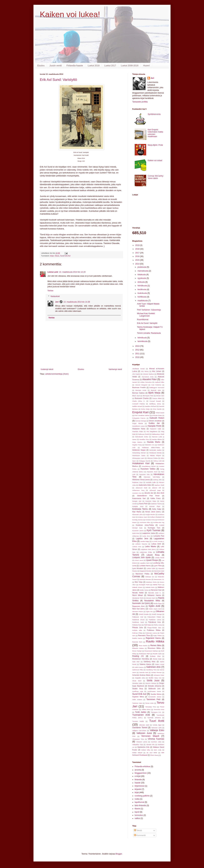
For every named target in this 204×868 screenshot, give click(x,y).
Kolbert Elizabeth (156, 517)
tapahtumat (139, 802)
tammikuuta (143, 341)
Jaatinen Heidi (159, 485)
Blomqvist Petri (148, 396)
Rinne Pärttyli (137, 651)
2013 (138, 346)
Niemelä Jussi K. (155, 593)
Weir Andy (158, 750)
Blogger (119, 854)
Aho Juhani (157, 371)
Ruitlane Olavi (155, 656)
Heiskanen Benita (155, 453)
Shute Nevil (137, 681)
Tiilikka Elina (146, 709)
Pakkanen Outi (138, 617)
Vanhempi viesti (115, 369)
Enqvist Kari (140, 412)
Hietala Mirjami (155, 455)
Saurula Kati (144, 672)
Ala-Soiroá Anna (148, 377)
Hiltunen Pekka (153, 458)
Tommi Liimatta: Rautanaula (149, 333)
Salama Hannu (145, 664)
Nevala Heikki (138, 593)
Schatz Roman (156, 672)
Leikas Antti (156, 544)
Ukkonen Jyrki (144, 725)
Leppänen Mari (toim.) (148, 549)
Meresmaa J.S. (159, 579)
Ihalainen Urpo (137, 482)
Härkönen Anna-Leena (141, 480)
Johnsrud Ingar (155, 490)
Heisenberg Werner (139, 453)
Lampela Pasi (159, 536)
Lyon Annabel (138, 568)
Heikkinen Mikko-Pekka (151, 448)
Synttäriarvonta (154, 114)
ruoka (137, 799)
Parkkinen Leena (155, 620)
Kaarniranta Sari (139, 498)
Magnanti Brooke (146, 571)
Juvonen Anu (137, 493)
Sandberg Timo (151, 670)
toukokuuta (142, 293)
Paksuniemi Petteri (154, 617)
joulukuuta (142, 267)
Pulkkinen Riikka (154, 630)
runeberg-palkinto (142, 796)
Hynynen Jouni (152, 472)
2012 (138, 350)
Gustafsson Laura (138, 426)
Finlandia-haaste (75, 66)
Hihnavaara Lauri (138, 458)
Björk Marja (154, 393)
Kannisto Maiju (151, 501)
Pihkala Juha (138, 627)
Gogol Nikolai (138, 423)
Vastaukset (55, 296)
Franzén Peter (157, 415)
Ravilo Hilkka (155, 641)
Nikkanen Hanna (154, 595)
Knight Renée (150, 514)
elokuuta (141, 282)
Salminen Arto (153, 667)
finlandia (138, 780)
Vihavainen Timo (138, 739)
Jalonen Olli (156, 488)
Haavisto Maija (138, 431)
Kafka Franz (156, 498)
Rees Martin (143, 646)
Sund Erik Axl (65, 256)
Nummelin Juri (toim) (141, 603)
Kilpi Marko (137, 512)
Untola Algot (157, 725)
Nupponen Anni (138, 606)
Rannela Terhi (137, 642)
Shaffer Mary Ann (155, 678)
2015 (138, 260)
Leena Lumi (53, 272)
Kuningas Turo (154, 528)
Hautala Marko (154, 442)
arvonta (138, 770)
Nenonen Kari (156, 590)
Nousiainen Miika (152, 601)
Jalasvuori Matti (141, 488)
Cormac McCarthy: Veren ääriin (156, 177)
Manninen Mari (159, 571)
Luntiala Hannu (145, 566)
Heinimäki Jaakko (155, 450)
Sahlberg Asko (149, 662)
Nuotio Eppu (158, 603)
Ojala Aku (149, 612)
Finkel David (160, 413)
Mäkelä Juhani (137, 587)
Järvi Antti (160, 493)
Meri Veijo (139, 582)
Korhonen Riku (145, 522)
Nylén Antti (154, 606)
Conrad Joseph (155, 401)
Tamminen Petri (153, 699)
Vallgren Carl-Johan (139, 730)
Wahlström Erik (143, 747)
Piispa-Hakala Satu (154, 628)
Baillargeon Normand (157, 388)
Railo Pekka (157, 636)
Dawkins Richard (150, 406)
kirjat (52, 256)
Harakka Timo (144, 439)
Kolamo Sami (143, 517)
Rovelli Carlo (157, 654)
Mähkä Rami (157, 585)
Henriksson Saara (139, 455)
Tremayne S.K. (156, 712)
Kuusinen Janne (138, 531)
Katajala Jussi (138, 506)
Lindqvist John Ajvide (142, 558)
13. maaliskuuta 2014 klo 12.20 (72, 272)
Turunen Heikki (138, 721)
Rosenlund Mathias (151, 651)
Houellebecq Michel (149, 466)
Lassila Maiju (145, 541)
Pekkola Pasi (137, 625)
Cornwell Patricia (138, 404)
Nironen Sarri (151, 598)
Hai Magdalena (152, 431)
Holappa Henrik (145, 461)
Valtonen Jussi (144, 733)
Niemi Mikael (138, 595)
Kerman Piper (155, 506)
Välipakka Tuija (138, 744)
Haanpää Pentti (154, 426)
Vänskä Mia (150, 744)
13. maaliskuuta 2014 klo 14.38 (77, 302)
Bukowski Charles (142, 398)
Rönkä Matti (157, 659)
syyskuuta (142, 278)
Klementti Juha (137, 514)
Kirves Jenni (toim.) (153, 512)
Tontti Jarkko (141, 712)
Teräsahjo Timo (151, 707)
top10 (137, 812)
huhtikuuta (142, 297)
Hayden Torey (137, 445)
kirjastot (138, 789)
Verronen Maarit (150, 736)
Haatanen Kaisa (139, 429)
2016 (138, 256)
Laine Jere (146, 536)
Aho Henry (145, 371)
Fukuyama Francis (139, 418)
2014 (138, 264)
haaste (138, 783)
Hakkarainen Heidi (158, 434)
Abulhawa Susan (138, 369)
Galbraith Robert (157, 418)
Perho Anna (158, 625)
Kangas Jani (137, 501)
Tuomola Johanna (154, 718)
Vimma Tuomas (156, 739)
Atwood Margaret (141, 385)
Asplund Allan (159, 382)
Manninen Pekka (143, 574)
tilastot (137, 809)
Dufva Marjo (145, 409)
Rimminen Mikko (154, 648)
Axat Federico (156, 385)
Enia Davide (157, 409)
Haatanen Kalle (155, 429)
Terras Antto (149, 703)
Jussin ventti (56, 66)
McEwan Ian (150, 577)
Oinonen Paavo (138, 612)
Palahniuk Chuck (138, 620)
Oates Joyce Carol (155, 609)
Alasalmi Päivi (149, 379)
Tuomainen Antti (141, 715)
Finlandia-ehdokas (142, 767)
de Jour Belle (152, 753)
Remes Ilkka (156, 645)
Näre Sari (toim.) (139, 609)
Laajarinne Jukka (149, 533)
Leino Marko (151, 547)
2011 (138, 354)
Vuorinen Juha (156, 742)
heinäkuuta (142, 286)
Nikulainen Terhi (138, 598)
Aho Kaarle (136, 374)
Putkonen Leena (151, 633)
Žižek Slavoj (154, 755)
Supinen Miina (138, 697)
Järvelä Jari (149, 493)
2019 (138, 245)
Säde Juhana (137, 699)
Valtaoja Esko (157, 730)
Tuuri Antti (157, 721)
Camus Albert (157, 398)
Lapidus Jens (142, 539)
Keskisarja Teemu (140, 509)
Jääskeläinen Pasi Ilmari (148, 496)
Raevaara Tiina (144, 635)
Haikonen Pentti (143, 434)
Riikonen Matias (138, 648)
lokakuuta (142, 275)
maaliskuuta (143, 301)
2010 (138, 357)
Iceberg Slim (157, 480)
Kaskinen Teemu (156, 504)
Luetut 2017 (110, 66)
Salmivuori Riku (138, 670)
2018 (138, 249)
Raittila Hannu (137, 638)
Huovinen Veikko (148, 469)
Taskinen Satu (137, 703)
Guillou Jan (154, 423)
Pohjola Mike (137, 630)
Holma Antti (157, 461)
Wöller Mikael (137, 753)
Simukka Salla (137, 683)
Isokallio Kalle (151, 482)
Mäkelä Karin (150, 587)
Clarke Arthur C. (139, 401)
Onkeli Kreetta (144, 614)
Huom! (146, 66)
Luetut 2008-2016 (130, 66)
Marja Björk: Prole (155, 145)
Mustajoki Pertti (144, 585)
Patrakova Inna (154, 622)
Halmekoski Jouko (142, 437)
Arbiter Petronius (146, 382)
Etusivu (41, 66)
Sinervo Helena (151, 683)
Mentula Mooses (145, 579)
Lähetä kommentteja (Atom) (57, 374)
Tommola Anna (159, 709)
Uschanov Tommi (140, 728)
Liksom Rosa (153, 555)
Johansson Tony (138, 490)
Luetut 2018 (94, 66)
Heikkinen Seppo (139, 450)
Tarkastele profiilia (140, 102)
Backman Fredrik (139, 387)
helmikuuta (142, 338)
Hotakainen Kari (141, 463)
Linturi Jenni (139, 560)
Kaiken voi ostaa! (155, 160)
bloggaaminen (141, 773)
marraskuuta (143, 271)
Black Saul (136, 396)
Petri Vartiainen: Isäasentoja (149, 310)
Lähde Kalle (151, 568)
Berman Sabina (138, 393)
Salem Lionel (160, 664)
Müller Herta (144, 590)
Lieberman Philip (146, 552)
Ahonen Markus (148, 374)
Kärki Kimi (136, 533)
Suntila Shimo (156, 694)
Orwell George (157, 614)
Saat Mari (136, 662)
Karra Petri (143, 504)
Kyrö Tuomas (154, 530)
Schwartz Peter (159, 675)
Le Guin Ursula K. (158, 541)
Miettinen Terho (151, 582)
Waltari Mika (146, 750)
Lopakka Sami (145, 563)
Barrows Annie (141, 390)
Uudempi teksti (47, 369)
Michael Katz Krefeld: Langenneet (146, 315)
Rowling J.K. (138, 656)
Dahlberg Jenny (155, 404)
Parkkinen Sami (138, 622)
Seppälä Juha (140, 678)
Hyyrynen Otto (144, 474)
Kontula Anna (150, 520)
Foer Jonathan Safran (142, 415)
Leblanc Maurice (141, 544)
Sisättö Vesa (138, 689)
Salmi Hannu (139, 667)
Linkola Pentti (159, 558)
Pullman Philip (137, 633)
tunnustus (139, 815)
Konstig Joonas (138, 520)
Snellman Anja (138, 691)
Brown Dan (160, 396)
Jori (57, 302)
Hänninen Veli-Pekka (152, 477)
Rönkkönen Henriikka (141, 659)
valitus (137, 818)
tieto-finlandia (140, 805)
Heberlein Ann (150, 445)
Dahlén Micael (137, 406)
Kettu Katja (157, 509)
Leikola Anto (137, 547)
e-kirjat (138, 776)
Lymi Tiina (158, 566)
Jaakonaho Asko (145, 485)
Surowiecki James (155, 697)
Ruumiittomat (143, 320)
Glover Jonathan (155, 421)
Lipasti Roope (152, 560)
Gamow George (141, 421)
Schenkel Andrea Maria (141, 675)
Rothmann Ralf (144, 654)
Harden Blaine (157, 439)
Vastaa (50, 291)
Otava (57, 256)
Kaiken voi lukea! (70, 14)
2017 (138, 253)
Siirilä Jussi (153, 680)
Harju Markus (137, 442)
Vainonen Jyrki (156, 728)
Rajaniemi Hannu (153, 638)
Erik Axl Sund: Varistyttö (58, 80)
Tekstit (138, 830)
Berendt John (156, 390)
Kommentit (140, 835)
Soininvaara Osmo (154, 691)
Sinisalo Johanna (155, 686)
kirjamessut (140, 786)
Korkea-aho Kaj (159, 522)
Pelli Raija (148, 625)
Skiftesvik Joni (154, 689)
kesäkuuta (142, 289)
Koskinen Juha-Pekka (145, 525)
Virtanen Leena (142, 742)
